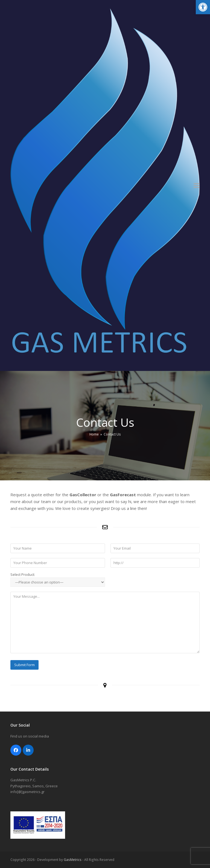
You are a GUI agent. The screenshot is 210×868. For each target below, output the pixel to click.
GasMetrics (73, 860)
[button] (203, 7)
